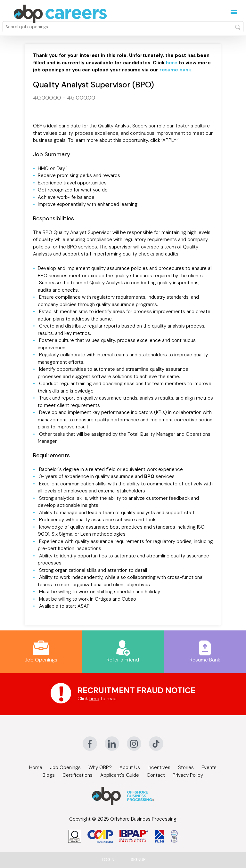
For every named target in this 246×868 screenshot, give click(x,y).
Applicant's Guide (120, 775)
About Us (130, 767)
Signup (138, 860)
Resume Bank (205, 652)
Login (108, 860)
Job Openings (41, 652)
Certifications (78, 775)
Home (36, 767)
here (94, 699)
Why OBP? (100, 767)
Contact (156, 775)
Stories (186, 767)
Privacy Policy (188, 775)
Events (209, 767)
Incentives (159, 767)
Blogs (49, 775)
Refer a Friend (123, 652)
